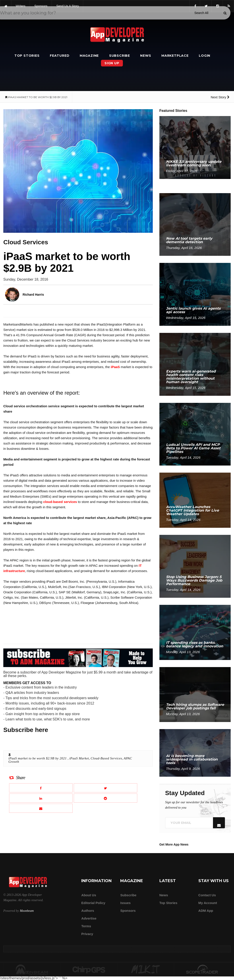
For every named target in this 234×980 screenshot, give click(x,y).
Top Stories (27, 56)
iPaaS (115, 367)
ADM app (206, 911)
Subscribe (120, 56)
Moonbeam (27, 911)
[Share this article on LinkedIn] (41, 798)
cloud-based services (60, 502)
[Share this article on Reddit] (105, 798)
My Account (208, 903)
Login (205, 56)
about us (89, 895)
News (146, 56)
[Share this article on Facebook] (41, 788)
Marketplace (175, 56)
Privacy (87, 934)
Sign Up (112, 63)
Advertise (89, 918)
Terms (86, 926)
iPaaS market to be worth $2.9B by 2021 (38, 758)
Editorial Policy (93, 903)
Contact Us (207, 895)
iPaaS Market (79, 758)
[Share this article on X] (105, 788)
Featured (60, 56)
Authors (88, 911)
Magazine (89, 56)
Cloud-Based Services (106, 758)
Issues (125, 903)
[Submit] (225, 13)
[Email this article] (41, 808)
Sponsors (128, 911)
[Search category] (201, 13)
